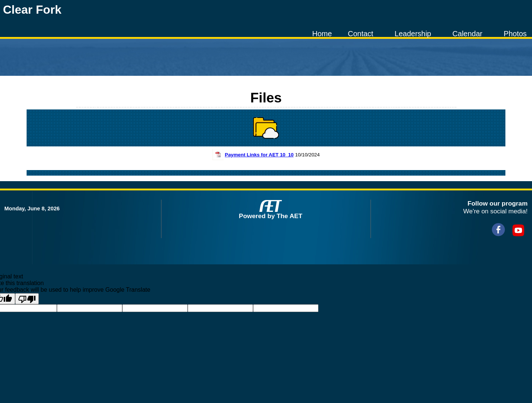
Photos (515, 34)
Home (322, 34)
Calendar (468, 34)
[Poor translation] (27, 299)
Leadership (413, 34)
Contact (360, 34)
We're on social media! (495, 211)
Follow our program (497, 203)
